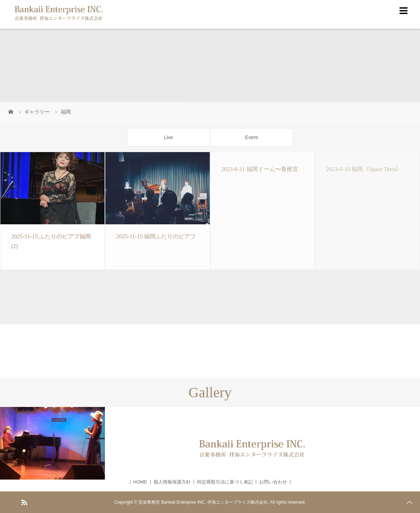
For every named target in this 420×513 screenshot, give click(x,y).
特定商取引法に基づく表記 (225, 482)
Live (169, 137)
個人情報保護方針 (172, 482)
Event (251, 137)
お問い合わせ (273, 482)
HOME (140, 482)
